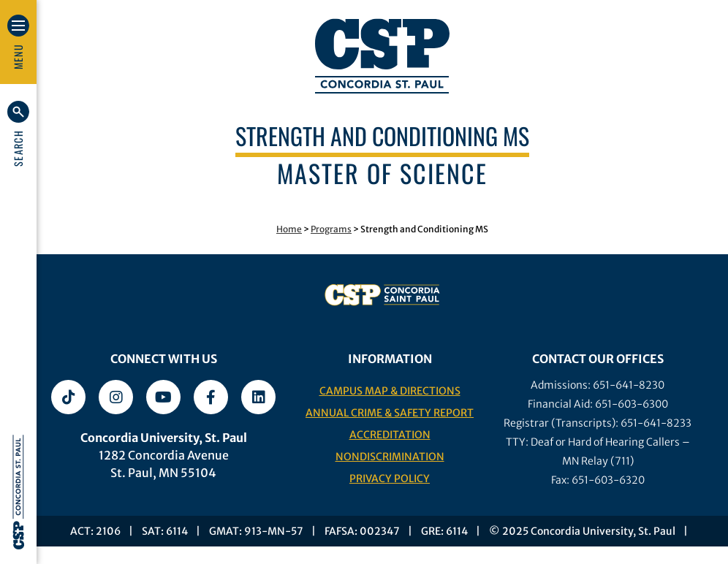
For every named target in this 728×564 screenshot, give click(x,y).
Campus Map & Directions (390, 391)
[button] (18, 134)
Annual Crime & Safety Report (390, 413)
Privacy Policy (390, 479)
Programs (331, 229)
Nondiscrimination (390, 457)
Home (289, 229)
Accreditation (390, 435)
